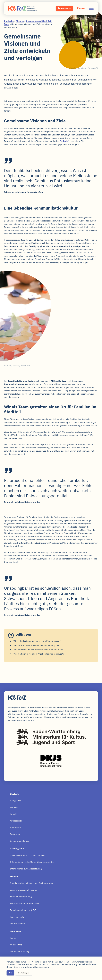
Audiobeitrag (16, 945)
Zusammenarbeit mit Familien (24, 890)
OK (10, 973)
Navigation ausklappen (91, 8)
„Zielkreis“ (64, 141)
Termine (14, 807)
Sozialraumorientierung (21, 897)
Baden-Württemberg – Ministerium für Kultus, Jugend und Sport (51, 737)
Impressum (15, 827)
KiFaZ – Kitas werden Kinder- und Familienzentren (23, 8)
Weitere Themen (18, 924)
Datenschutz (16, 834)
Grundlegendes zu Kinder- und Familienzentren (32, 883)
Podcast (14, 938)
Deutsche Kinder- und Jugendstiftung (51, 761)
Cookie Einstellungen (20, 841)
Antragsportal (65, 8)
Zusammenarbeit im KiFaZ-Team (25, 903)
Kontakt (81, 8)
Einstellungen (24, 973)
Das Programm (17, 849)
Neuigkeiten (16, 801)
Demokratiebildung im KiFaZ (23, 910)
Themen (20, 21)
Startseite (9, 21)
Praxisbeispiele (17, 917)
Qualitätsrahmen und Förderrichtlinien (28, 855)
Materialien (15, 931)
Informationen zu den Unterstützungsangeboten (32, 862)
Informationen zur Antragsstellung (26, 869)
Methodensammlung (19, 951)
